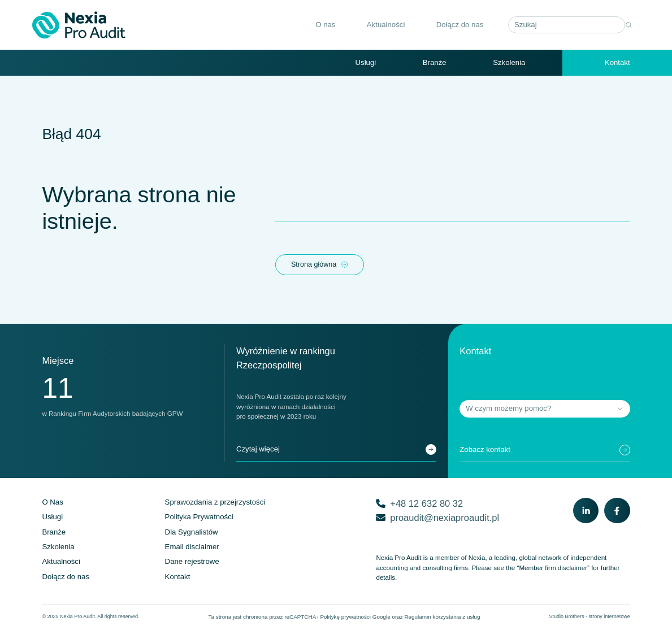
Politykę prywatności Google (355, 618)
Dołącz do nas (450, 25)
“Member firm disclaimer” (553, 569)
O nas (316, 25)
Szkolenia (509, 63)
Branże (435, 63)
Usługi (366, 63)
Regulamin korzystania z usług (442, 618)
